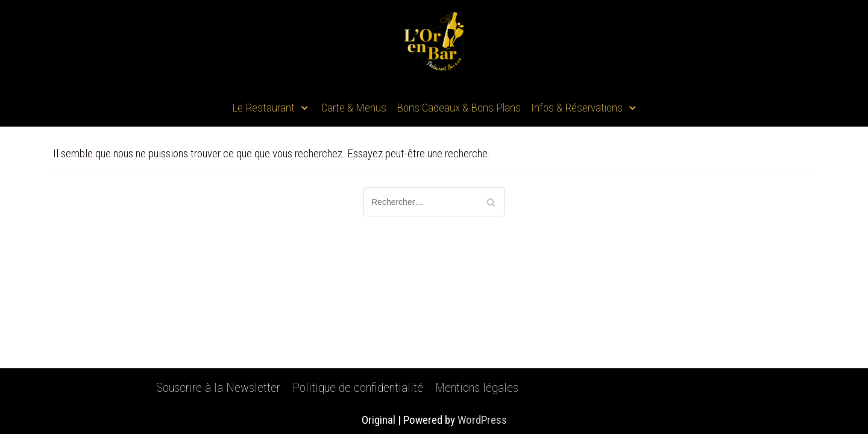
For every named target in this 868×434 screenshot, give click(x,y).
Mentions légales (477, 388)
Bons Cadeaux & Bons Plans (459, 108)
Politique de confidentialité (358, 388)
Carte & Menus (354, 108)
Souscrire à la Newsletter (218, 388)
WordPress (482, 420)
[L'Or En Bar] (434, 45)
